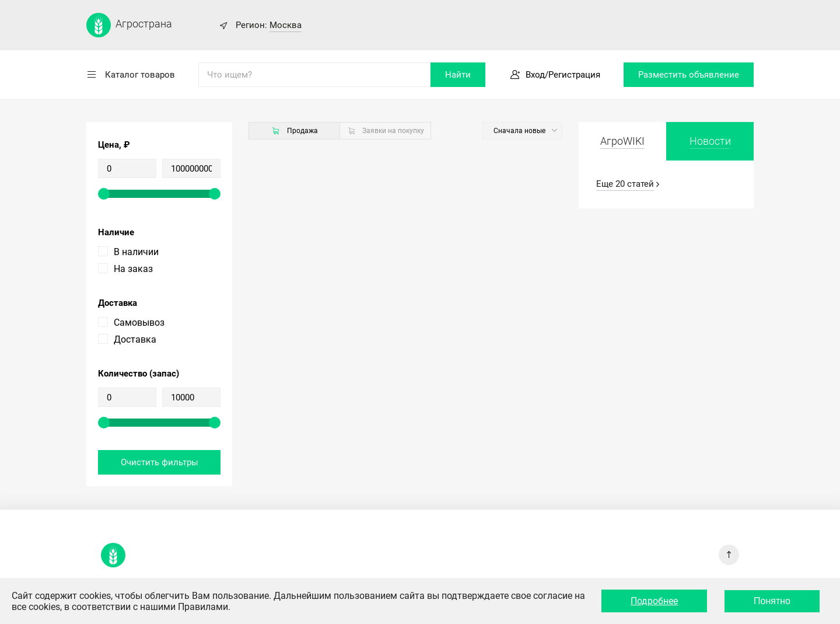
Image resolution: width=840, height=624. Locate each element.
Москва (286, 25)
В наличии (136, 252)
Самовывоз (139, 323)
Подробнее (654, 601)
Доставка (135, 339)
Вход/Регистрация (563, 75)
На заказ (133, 269)
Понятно (772, 601)
